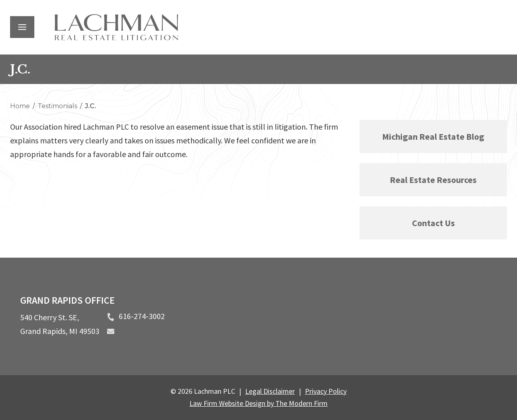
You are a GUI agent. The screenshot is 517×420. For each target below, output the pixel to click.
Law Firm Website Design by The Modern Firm (258, 403)
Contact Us (433, 223)
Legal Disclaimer (270, 391)
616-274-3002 (142, 316)
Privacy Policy (326, 391)
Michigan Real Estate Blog (433, 136)
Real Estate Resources (433, 180)
